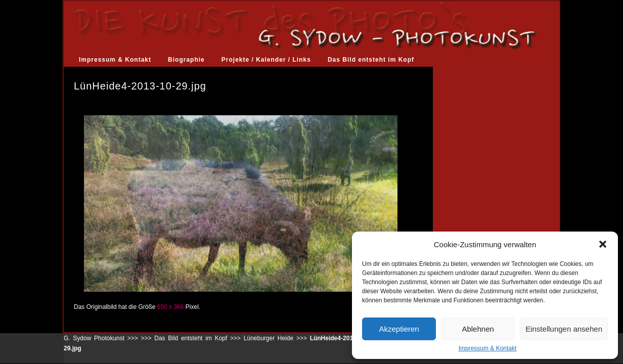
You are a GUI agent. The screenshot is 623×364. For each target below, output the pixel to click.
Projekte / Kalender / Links (266, 60)
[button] (603, 244)
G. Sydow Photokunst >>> (101, 338)
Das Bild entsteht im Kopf (371, 60)
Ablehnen (478, 329)
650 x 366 (171, 307)
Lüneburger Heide (269, 338)
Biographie (186, 60)
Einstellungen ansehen (564, 329)
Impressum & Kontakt (488, 348)
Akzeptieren (399, 329)
